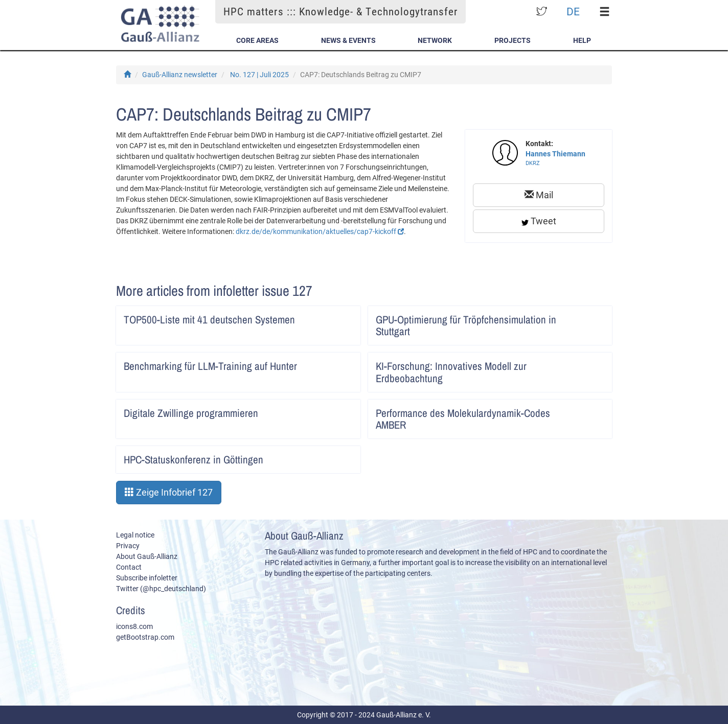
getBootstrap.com (145, 637)
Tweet (539, 221)
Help (582, 40)
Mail (539, 195)
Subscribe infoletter (147, 578)
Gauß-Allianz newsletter (180, 75)
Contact (129, 567)
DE (573, 11)
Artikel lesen (346, 316)
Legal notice (135, 535)
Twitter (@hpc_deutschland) (161, 589)
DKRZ (533, 163)
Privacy (128, 546)
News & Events (348, 40)
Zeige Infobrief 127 (169, 492)
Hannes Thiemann (555, 154)
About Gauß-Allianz (147, 556)
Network (435, 40)
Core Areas (257, 40)
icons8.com (134, 626)
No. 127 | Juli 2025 (259, 75)
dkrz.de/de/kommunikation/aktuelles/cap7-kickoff (320, 231)
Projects (513, 40)
